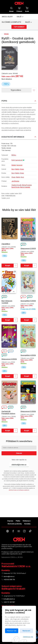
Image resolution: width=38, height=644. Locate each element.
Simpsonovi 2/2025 (28, 248)
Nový (13, 169)
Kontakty (27, 524)
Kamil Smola (15, 187)
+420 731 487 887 (9, 602)
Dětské (14, 165)
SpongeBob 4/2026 (28, 355)
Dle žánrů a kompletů (11, 22)
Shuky (22, 169)
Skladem (5, 252)
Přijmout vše (12, 631)
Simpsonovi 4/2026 (9, 359)
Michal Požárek (27, 185)
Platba (18, 521)
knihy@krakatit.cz (9, 599)
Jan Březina (15, 181)
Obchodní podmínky (15, 524)
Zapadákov (6, 244)
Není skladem (7, 79)
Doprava (10, 521)
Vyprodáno (16, 90)
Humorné (19, 165)
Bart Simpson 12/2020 (7, 302)
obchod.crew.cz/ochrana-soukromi (19, 490)
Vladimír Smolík (16, 185)
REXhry (14, 155)
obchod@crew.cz (19, 465)
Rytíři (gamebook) (17, 160)
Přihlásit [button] (19, 9)
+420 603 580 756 (9, 580)
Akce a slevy (7, 17)
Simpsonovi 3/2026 (28, 411)
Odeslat (19, 453)
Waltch (17, 169)
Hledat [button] (11, 9)
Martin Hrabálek (25, 187)
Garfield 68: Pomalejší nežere (8, 412)
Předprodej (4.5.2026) (28, 309)
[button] (20, 17)
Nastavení (26, 631)
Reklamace (27, 521)
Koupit (8, 266)
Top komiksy (19, 27)
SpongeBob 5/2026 (28, 301)
